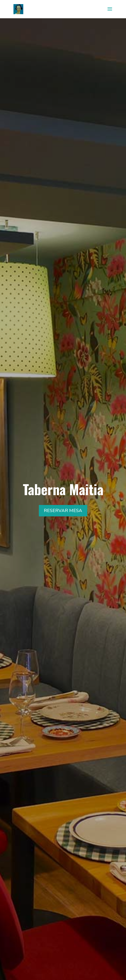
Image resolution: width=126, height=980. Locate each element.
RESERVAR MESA (63, 511)
